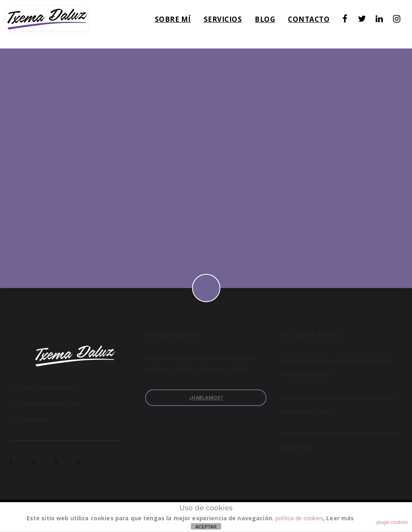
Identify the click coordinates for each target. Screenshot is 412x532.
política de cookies (299, 518)
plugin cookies (392, 522)
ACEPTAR (206, 527)
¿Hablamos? (206, 398)
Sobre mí (180, 22)
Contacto (316, 22)
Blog (272, 22)
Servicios (230, 22)
